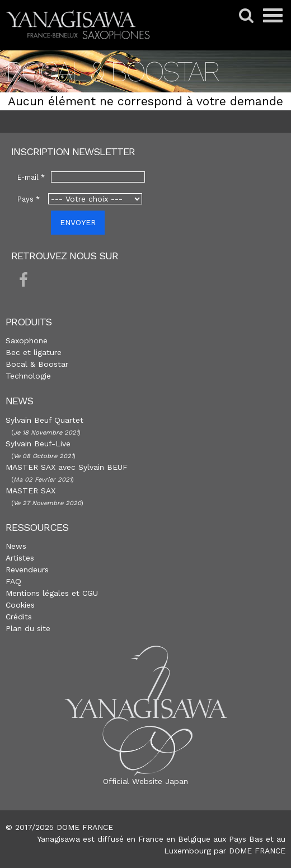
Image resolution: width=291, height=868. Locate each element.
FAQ (13, 581)
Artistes (20, 558)
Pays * (29, 199)
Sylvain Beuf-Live (38, 444)
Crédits (19, 617)
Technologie (28, 376)
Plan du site (28, 628)
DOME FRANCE (257, 851)
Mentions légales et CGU (52, 593)
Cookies (20, 605)
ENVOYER (78, 222)
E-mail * (31, 177)
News (16, 546)
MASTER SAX (30, 491)
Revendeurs (27, 570)
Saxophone (27, 340)
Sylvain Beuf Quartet (44, 420)
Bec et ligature (34, 352)
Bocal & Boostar (37, 364)
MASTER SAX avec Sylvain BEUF (67, 467)
